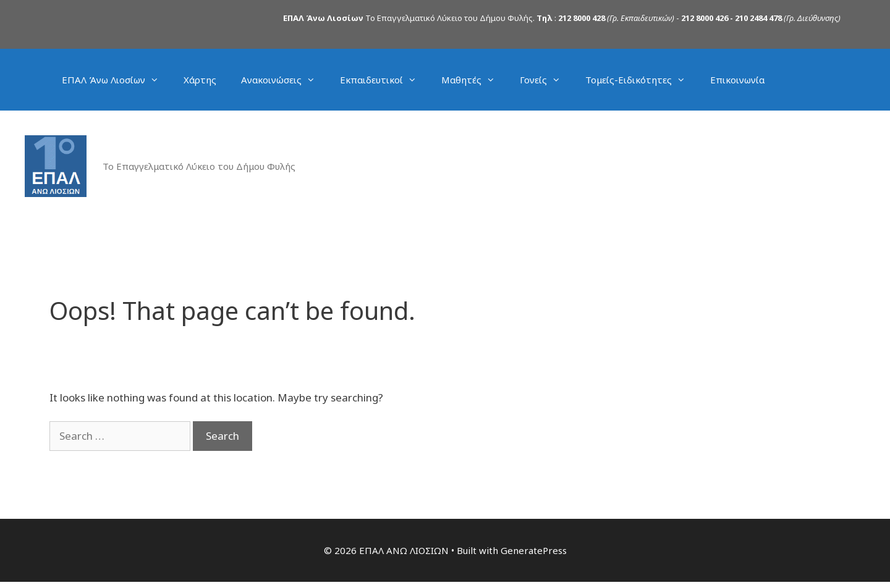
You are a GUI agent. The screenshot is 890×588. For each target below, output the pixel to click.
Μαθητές (474, 80)
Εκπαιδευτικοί (384, 80)
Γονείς (546, 80)
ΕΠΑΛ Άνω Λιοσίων (117, 80)
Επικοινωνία (737, 80)
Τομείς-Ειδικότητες (642, 80)
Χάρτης (200, 80)
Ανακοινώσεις (284, 80)
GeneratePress (534, 550)
